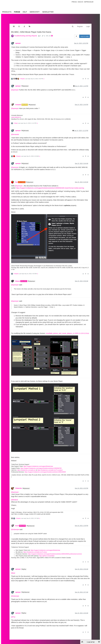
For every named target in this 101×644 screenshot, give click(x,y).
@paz (13, 573)
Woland (18, 281)
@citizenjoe (15, 529)
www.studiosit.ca (16, 117)
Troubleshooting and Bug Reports (26, 36)
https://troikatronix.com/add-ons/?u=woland (50, 470)
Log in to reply (85, 36)
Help (25, 12)
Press (74, 2)
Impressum (89, 2)
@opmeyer (25, 86)
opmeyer (18, 43)
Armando (18, 105)
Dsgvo (81, 2)
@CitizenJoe (31, 526)
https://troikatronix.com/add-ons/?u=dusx (35, 552)
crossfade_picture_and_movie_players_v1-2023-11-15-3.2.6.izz (67, 333)
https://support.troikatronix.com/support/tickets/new (38, 466)
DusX (17, 526)
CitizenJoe (19, 488)
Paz (16, 182)
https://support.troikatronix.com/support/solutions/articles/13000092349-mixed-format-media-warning (50, 188)
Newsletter (48, 12)
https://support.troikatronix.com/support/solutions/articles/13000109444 (45, 472)
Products (7, 12)
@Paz (24, 569)
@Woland (14, 500)
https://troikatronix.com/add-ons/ (27, 470)
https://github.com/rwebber (47, 556)
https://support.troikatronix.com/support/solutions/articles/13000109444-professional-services (55, 554)
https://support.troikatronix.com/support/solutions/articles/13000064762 (41, 468)
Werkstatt (35, 12)
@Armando (25, 131)
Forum (17, 12)
